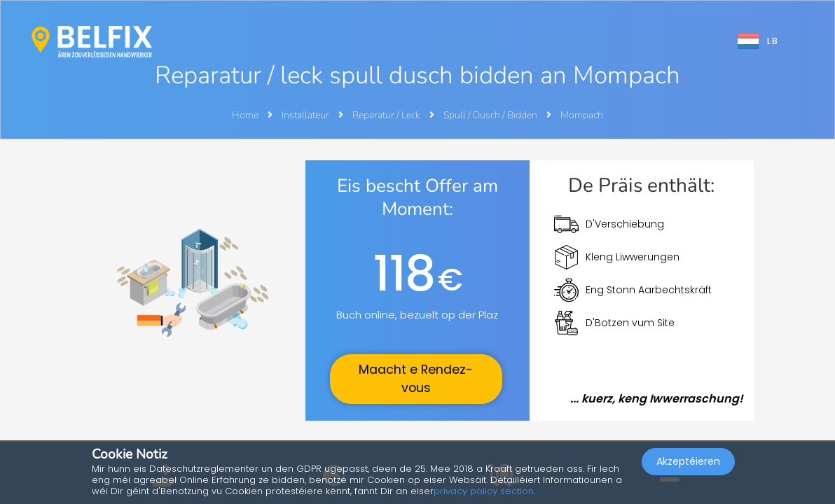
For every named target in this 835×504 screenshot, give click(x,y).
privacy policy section (484, 491)
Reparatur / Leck (387, 115)
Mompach (582, 115)
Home (245, 115)
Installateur (306, 115)
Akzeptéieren (688, 466)
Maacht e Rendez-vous (416, 379)
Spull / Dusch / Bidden (491, 115)
